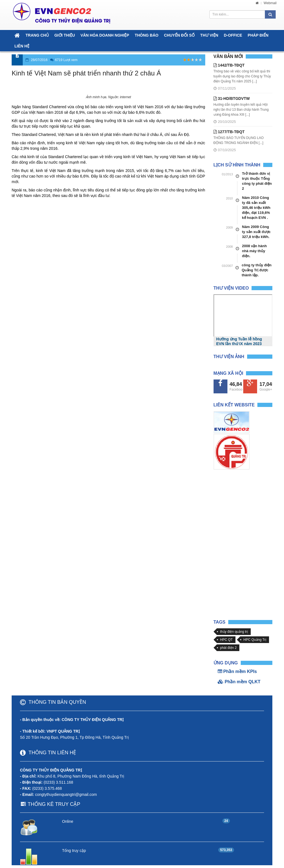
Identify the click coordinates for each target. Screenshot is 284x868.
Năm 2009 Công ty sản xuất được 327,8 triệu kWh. (256, 232)
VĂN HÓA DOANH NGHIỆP (105, 35)
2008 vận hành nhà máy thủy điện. (254, 251)
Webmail (270, 3)
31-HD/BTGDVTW (232, 98)
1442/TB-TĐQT (229, 65)
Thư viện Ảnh (229, 357)
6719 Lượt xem (66, 60)
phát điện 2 (229, 648)
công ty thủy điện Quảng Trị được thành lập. (257, 270)
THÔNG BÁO (147, 35)
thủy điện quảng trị (234, 632)
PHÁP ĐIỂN (258, 35)
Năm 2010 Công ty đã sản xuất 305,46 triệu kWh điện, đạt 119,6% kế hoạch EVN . (256, 208)
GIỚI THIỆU (65, 35)
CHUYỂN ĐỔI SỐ (179, 35)
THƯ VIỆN (209, 35)
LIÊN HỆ (22, 46)
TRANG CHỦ (37, 35)
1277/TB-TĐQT (229, 132)
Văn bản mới (228, 56)
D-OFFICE (233, 35)
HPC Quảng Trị (255, 640)
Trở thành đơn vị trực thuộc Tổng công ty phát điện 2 (257, 181)
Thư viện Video (231, 288)
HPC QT (226, 640)
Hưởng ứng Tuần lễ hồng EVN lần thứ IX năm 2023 (239, 341)
